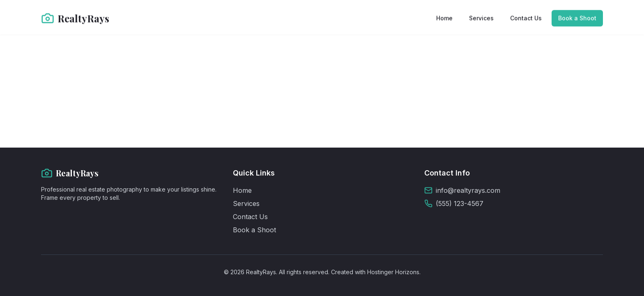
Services (481, 18)
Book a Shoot (577, 18)
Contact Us (526, 18)
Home (444, 18)
